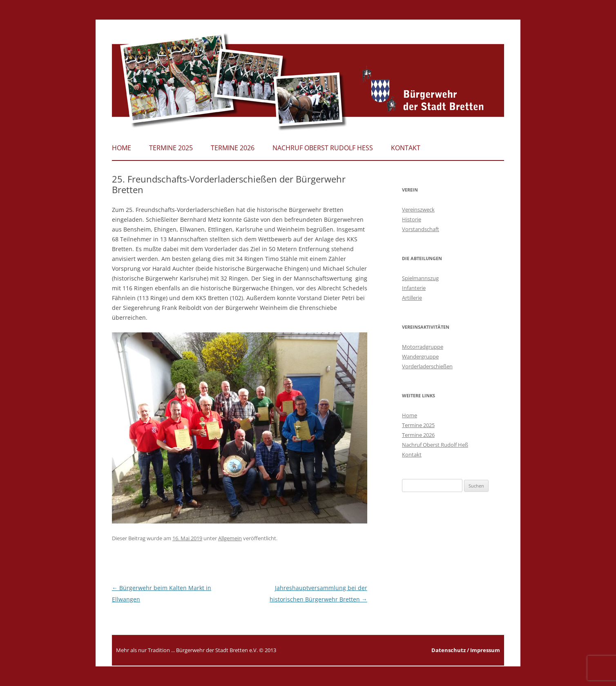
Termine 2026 (233, 148)
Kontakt (406, 148)
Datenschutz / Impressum (466, 650)
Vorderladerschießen (427, 366)
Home (122, 148)
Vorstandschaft (421, 229)
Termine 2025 (171, 148)
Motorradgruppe (423, 347)
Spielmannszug (420, 278)
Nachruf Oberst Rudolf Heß (323, 148)
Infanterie (414, 288)
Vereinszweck (418, 209)
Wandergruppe (420, 356)
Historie (412, 219)
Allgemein (230, 538)
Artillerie (412, 298)
